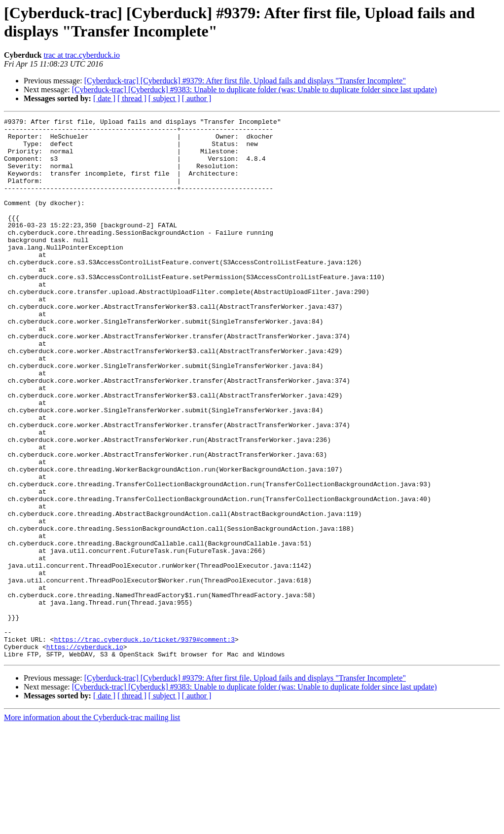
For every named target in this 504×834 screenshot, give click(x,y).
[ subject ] (164, 98)
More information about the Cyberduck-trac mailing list (92, 825)
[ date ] (104, 98)
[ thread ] (132, 98)
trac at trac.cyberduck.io (82, 55)
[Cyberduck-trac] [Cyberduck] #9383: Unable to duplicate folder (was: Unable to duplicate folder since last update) (254, 90)
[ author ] (197, 98)
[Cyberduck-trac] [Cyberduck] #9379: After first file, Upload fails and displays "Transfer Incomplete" (245, 81)
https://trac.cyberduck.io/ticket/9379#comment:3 (144, 744)
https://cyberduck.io (85, 753)
